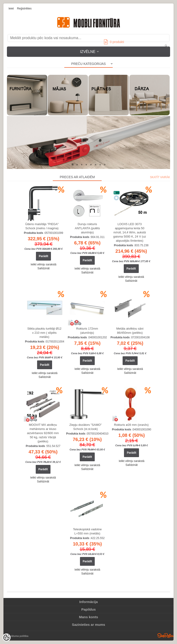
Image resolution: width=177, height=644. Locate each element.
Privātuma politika (17, 636)
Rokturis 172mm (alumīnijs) (87, 331)
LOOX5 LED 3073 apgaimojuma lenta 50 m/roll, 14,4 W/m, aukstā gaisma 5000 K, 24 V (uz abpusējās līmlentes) (130, 232)
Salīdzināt (43, 268)
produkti (114, 42)
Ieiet (11, 9)
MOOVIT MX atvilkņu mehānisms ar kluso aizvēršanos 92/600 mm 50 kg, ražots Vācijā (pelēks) (43, 433)
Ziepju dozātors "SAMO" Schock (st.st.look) (86, 427)
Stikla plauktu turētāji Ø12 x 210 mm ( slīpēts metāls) (44, 333)
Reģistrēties (24, 9)
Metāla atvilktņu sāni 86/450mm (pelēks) (130, 331)
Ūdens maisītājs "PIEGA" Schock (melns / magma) (42, 226)
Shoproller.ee (165, 635)
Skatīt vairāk (160, 177)
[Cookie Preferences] (6, 638)
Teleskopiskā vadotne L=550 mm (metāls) (87, 531)
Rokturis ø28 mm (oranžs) (131, 425)
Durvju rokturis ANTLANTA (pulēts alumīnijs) (87, 228)
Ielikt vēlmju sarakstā (43, 264)
